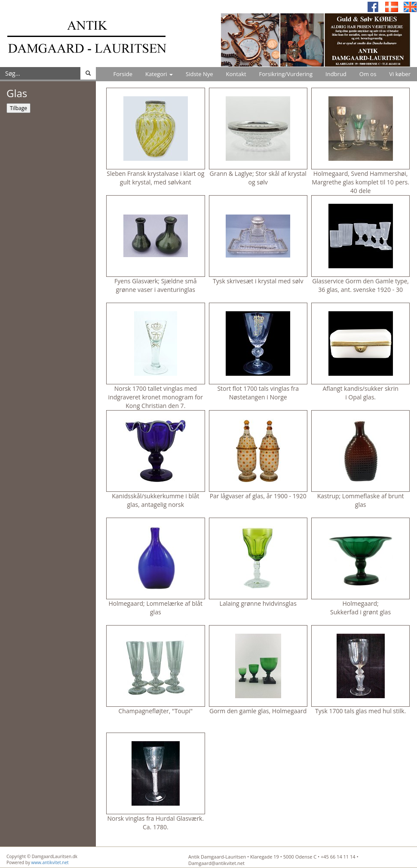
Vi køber (400, 74)
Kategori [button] (159, 74)
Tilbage (18, 108)
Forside (123, 74)
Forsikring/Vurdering (286, 74)
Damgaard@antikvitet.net (216, 863)
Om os (368, 74)
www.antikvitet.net (50, 862)
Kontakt (236, 74)
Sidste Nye (199, 74)
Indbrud (336, 74)
